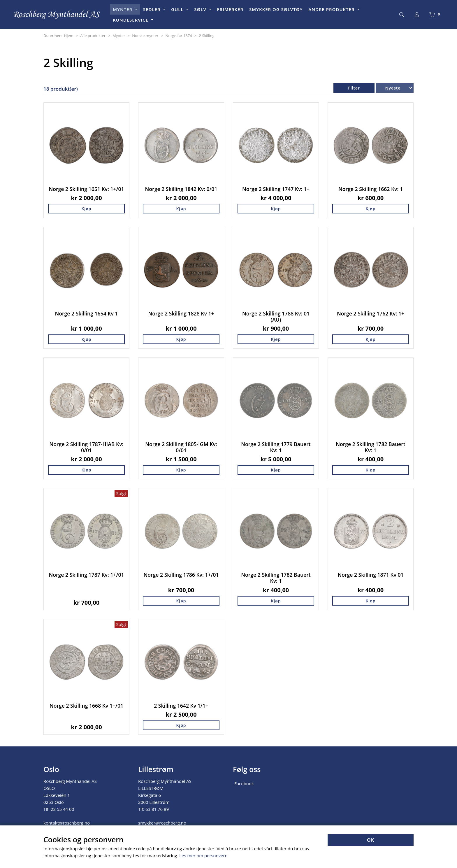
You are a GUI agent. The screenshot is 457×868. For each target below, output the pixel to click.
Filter (354, 88)
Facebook (244, 783)
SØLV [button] (201, 9)
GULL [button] (178, 9)
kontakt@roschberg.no (67, 823)
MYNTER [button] (123, 9)
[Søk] (402, 15)
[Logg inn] (417, 15)
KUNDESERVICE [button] (131, 20)
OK (371, 840)
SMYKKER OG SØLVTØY (276, 9)
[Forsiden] (57, 15)
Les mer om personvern (204, 856)
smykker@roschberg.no (162, 823)
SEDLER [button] (153, 9)
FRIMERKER (230, 9)
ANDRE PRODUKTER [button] (332, 9)
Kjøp (86, 209)
